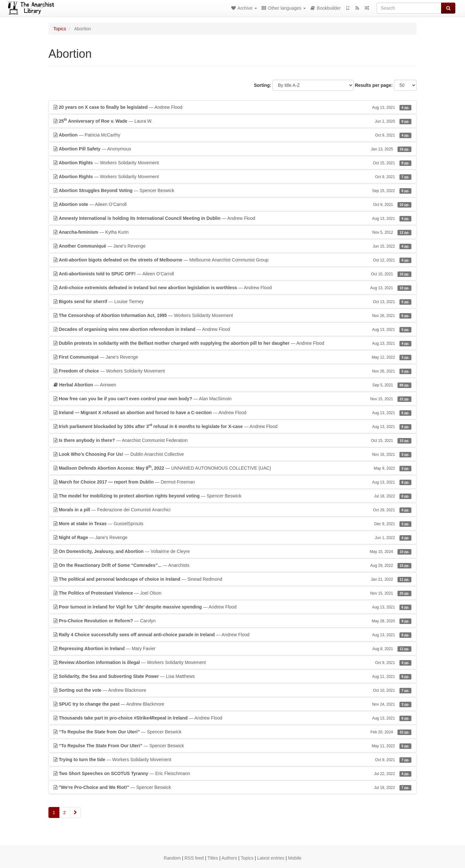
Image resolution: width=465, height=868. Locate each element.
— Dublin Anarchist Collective (232, 454)
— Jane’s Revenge (232, 246)
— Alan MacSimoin (232, 399)
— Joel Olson (232, 593)
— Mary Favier (232, 648)
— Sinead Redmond (232, 579)
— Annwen (232, 385)
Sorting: (263, 85)
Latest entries (271, 858)
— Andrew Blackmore (232, 690)
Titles (213, 858)
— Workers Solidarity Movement (232, 163)
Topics (60, 29)
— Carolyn (232, 621)
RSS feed (194, 858)
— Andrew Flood (232, 107)
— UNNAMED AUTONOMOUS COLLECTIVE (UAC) (232, 468)
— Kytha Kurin (232, 232)
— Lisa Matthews (232, 676)
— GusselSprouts (232, 524)
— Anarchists (232, 565)
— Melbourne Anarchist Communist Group (232, 260)
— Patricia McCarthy (232, 135)
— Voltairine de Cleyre (232, 551)
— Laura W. (232, 121)
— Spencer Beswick (232, 190)
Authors (229, 858)
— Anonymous (232, 149)
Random (172, 858)
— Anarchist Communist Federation (232, 440)
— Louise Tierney (232, 301)
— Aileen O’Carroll (232, 204)
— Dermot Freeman (232, 482)
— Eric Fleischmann (232, 773)
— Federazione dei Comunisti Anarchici (232, 510)
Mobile (295, 858)
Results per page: (374, 85)
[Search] (409, 8)
